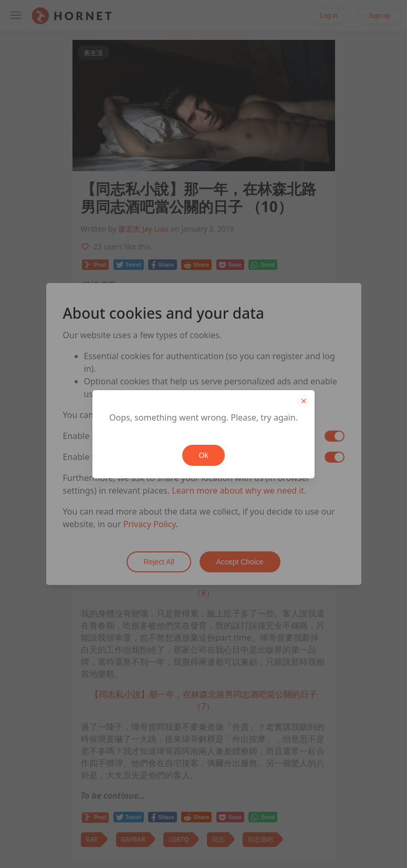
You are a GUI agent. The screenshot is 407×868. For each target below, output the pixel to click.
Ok (204, 455)
